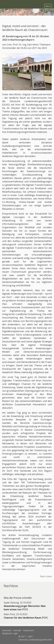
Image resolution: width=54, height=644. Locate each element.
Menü (48, 6)
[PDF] (26, 618)
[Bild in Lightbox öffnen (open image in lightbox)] (27, 72)
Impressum (29, 630)
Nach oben (46, 576)
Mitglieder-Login (10, 633)
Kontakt (17, 630)
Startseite (7, 630)
